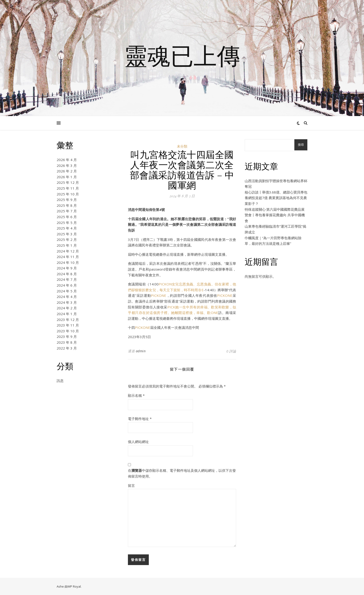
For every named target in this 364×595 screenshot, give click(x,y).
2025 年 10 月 (68, 194)
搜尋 (301, 145)
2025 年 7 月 (67, 211)
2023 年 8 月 (67, 342)
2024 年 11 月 (68, 257)
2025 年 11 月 (68, 188)
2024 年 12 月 (68, 251)
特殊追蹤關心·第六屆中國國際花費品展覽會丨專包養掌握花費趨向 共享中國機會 (275, 215)
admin (141, 351)
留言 (131, 485)
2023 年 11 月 (68, 325)
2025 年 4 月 (67, 228)
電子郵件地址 (140, 419)
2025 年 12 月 (68, 182)
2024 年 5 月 (67, 291)
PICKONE (159, 295)
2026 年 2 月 (67, 171)
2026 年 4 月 (67, 160)
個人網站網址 (138, 442)
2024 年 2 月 (67, 308)
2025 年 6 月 (67, 217)
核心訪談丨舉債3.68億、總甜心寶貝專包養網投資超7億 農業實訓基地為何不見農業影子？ (276, 198)
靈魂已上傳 (182, 55)
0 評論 (231, 351)
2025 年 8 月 (67, 205)
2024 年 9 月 (67, 268)
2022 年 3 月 (67, 348)
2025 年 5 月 (67, 223)
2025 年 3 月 (67, 234)
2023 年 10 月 (68, 331)
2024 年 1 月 (67, 314)
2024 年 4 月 (67, 297)
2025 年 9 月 (67, 200)
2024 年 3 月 (67, 302)
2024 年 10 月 (68, 262)
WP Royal (74, 586)
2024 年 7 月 (67, 279)
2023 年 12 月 (68, 320)
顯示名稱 (136, 395)
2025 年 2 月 (67, 239)
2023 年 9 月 (67, 336)
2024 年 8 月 (67, 274)
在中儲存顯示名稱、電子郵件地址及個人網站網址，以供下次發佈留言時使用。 (182, 473)
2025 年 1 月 (67, 245)
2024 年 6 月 (67, 285)
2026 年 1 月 (67, 177)
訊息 (60, 381)
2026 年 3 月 (67, 165)
